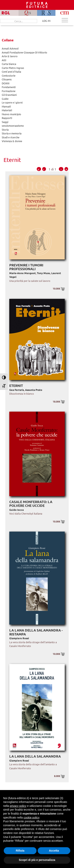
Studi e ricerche (11, 137)
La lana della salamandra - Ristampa (36, 632)
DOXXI (6, 83)
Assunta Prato (34, 390)
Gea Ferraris (17, 390)
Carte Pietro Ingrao (13, 68)
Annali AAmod (10, 48)
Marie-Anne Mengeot (22, 273)
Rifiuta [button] (20, 851)
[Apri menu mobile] (65, 21)
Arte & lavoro (10, 56)
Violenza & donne (12, 141)
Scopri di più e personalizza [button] (37, 860)
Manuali (6, 106)
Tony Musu (44, 273)
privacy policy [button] (18, 806)
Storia (5, 130)
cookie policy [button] (31, 818)
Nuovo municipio (11, 114)
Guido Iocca (16, 510)
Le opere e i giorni (12, 102)
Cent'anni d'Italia (11, 72)
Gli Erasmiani (9, 95)
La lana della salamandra (35, 756)
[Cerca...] (19, 21)
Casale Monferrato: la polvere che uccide (31, 504)
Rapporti (7, 118)
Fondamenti (9, 87)
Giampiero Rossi (19, 638)
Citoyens (7, 79)
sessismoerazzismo (13, 126)
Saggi (5, 122)
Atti (4, 60)
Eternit (16, 386)
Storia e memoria (12, 133)
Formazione (9, 91)
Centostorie (9, 75)
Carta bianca (9, 64)
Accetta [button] (54, 851)
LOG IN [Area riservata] (46, 21)
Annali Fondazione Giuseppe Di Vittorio (24, 52)
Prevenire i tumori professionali (26, 267)
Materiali (7, 110)
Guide (5, 99)
